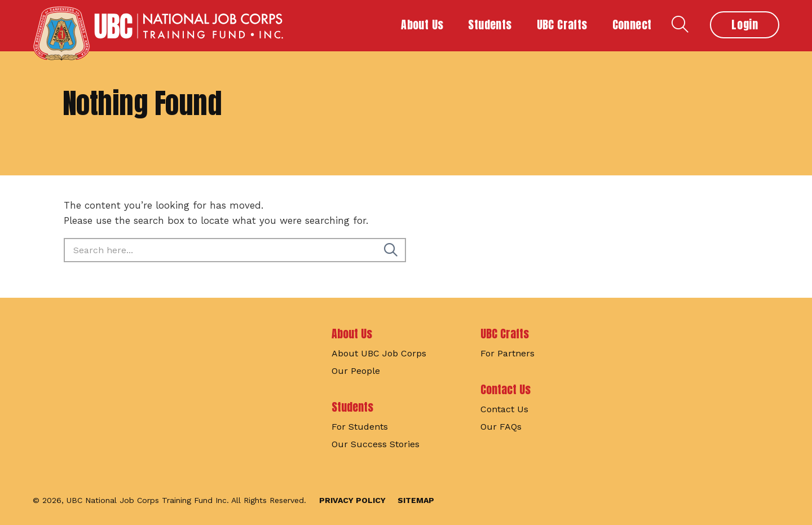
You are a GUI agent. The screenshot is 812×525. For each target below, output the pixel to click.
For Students (360, 427)
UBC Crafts (505, 334)
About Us (352, 334)
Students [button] (490, 25)
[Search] (391, 250)
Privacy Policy (352, 500)
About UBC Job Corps (379, 353)
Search (680, 24)
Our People (356, 371)
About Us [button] (422, 25)
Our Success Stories (376, 444)
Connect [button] (632, 25)
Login (745, 25)
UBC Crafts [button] (562, 25)
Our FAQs (501, 427)
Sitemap (416, 500)
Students (352, 407)
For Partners (507, 353)
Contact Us (506, 389)
